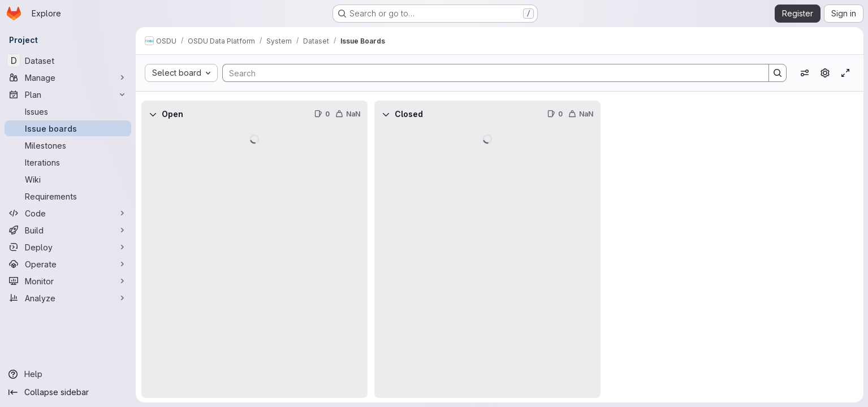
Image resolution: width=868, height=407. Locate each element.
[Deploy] (68, 247)
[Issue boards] (68, 128)
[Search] (490, 73)
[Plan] (68, 94)
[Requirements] (68, 196)
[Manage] (68, 77)
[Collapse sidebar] (68, 392)
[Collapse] (153, 114)
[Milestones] (68, 145)
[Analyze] (68, 298)
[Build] (68, 230)
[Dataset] (68, 60)
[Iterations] (68, 162)
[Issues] (68, 111)
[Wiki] (68, 179)
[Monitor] (68, 281)
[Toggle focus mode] (845, 73)
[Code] (68, 213)
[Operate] (68, 264)
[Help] (68, 374)
